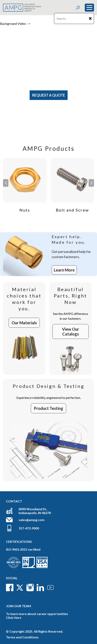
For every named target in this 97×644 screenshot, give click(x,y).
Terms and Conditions (22, 637)
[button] (91, 183)
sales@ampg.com (31, 520)
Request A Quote (49, 95)
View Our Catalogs (70, 331)
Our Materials (24, 323)
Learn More (64, 270)
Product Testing (48, 408)
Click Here (14, 618)
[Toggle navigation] (89, 8)
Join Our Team (18, 606)
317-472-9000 (29, 528)
